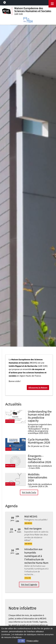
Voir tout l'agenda (29, 585)
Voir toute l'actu (29, 492)
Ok (21, 641)
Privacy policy (32, 641)
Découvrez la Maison (38, 388)
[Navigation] (52, 4)
